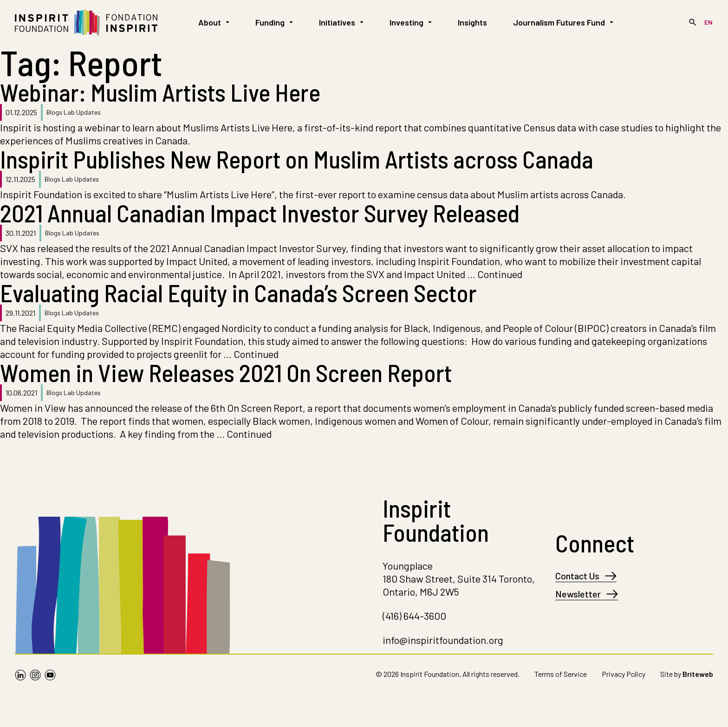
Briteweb (698, 674)
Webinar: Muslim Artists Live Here (160, 92)
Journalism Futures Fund (563, 22)
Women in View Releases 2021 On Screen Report (226, 372)
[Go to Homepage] (86, 22)
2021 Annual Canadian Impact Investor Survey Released (260, 213)
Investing (411, 22)
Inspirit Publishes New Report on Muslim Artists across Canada (299, 159)
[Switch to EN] (708, 22)
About (214, 22)
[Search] (693, 22)
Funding (274, 22)
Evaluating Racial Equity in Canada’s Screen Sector (238, 292)
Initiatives (341, 22)
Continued (500, 274)
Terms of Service (561, 674)
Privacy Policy (624, 674)
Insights (472, 22)
